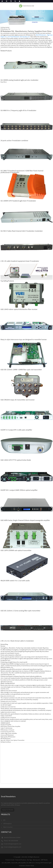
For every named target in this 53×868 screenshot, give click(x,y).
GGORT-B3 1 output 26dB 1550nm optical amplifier (19, 490)
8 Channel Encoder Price (8, 732)
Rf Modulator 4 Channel (7, 730)
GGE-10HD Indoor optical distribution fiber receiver (19, 309)
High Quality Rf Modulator (8, 737)
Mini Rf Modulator (41, 35)
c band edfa (14, 863)
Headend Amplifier (6, 725)
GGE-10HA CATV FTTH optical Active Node (16, 460)
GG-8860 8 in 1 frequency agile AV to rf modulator (18, 110)
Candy (8, 717)
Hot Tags (29, 860)
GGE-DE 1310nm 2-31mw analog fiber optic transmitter (20, 611)
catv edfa (4, 863)
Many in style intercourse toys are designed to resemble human (24, 339)
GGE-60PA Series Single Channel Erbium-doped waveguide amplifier (25, 520)
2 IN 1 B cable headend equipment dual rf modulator (20, 261)
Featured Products (21, 860)
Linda (8, 707)
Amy (8, 696)
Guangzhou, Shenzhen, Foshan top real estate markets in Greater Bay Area (25, 648)
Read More (4, 82)
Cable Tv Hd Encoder (7, 728)
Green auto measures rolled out (11, 655)
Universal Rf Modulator (7, 735)
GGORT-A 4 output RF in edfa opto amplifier (16, 430)
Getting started (5, 27)
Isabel (8, 712)
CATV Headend (7, 824)
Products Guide (10, 860)
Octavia (9, 701)
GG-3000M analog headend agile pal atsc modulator (19, 80)
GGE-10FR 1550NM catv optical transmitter (16, 550)
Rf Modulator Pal (5, 29)
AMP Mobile (44, 860)
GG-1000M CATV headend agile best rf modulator (18, 201)
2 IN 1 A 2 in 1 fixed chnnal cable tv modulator (17, 641)
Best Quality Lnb (25, 37)
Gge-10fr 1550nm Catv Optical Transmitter (13, 740)
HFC (4, 820)
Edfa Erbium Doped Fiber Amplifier (10, 726)
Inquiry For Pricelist (8, 810)
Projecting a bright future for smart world (14, 662)
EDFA (9, 863)
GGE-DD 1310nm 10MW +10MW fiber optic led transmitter (21, 370)
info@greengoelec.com (15, 844)
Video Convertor (8, 827)
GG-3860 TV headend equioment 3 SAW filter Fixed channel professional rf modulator (22, 172)
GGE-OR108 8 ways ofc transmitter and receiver (18, 400)
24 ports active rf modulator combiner (14, 140)
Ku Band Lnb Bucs (6, 742)
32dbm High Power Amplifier (9, 733)
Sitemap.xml (36, 860)
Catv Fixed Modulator (14, 37)
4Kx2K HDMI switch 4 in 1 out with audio (15, 581)
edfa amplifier (22, 863)
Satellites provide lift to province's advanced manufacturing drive (22, 669)
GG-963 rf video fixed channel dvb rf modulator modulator (22, 231)
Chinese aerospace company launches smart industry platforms (21, 676)
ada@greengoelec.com (15, 847)
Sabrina (9, 691)
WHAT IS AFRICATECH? (8, 683)
